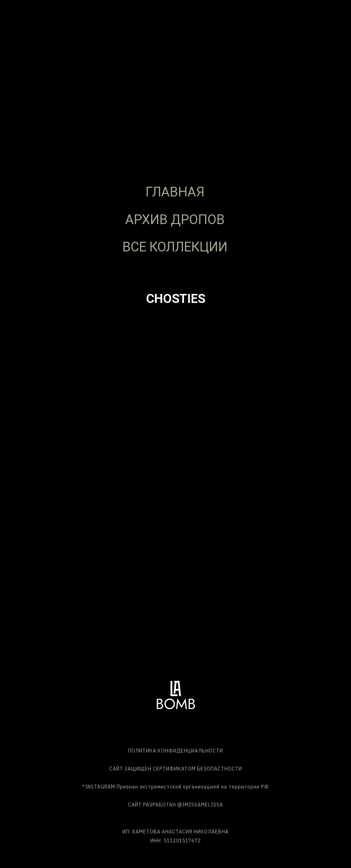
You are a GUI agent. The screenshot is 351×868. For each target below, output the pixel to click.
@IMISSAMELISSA (200, 805)
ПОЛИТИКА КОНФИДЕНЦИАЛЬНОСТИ (175, 751)
